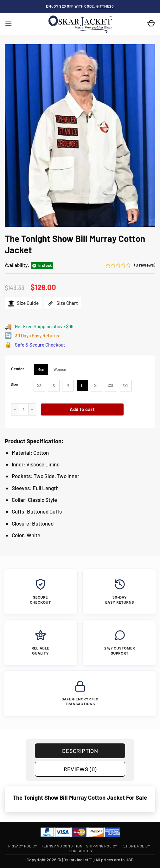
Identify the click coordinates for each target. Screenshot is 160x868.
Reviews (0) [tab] (80, 769)
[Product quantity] (24, 410)
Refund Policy (136, 846)
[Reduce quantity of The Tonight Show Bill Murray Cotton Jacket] (15, 410)
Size (15, 385)
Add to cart (82, 409)
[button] (8, 24)
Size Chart (63, 303)
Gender (18, 369)
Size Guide (23, 303)
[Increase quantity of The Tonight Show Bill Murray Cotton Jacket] (32, 410)
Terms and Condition (62, 846)
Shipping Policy (102, 846)
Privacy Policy (23, 846)
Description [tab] (80, 751)
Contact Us (81, 851)
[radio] (41, 369)
